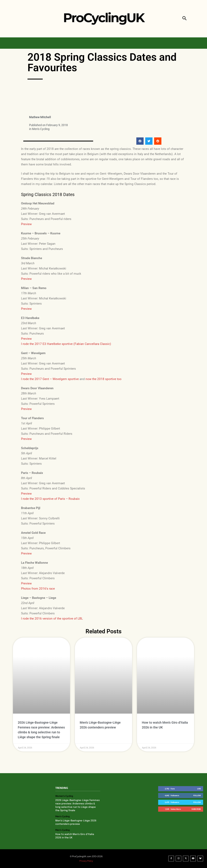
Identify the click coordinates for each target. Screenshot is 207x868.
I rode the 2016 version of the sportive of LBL (52, 619)
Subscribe (196, 809)
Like (199, 789)
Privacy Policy (86, 861)
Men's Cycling (41, 129)
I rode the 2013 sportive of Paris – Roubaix (50, 499)
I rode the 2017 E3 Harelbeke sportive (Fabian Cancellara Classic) (66, 344)
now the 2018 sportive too (103, 379)
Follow (197, 795)
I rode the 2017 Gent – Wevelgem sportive (50, 379)
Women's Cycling (64, 796)
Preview (26, 224)
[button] (184, 19)
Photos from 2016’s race (38, 589)
